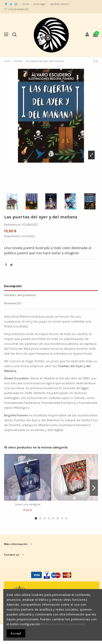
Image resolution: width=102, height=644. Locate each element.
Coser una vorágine (28, 504)
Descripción (13, 286)
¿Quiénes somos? (60, 4)
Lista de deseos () (16, 9)
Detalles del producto (20, 295)
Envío (26, 4)
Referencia (12, 225)
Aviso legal (40, 4)
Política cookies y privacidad (63, 624)
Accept (16, 633)
